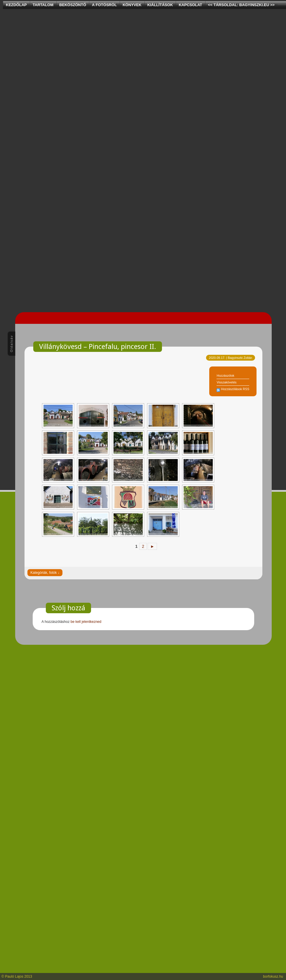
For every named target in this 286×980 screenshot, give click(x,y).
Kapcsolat (190, 5)
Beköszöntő (73, 5)
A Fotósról (104, 5)
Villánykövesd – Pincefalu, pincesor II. (98, 347)
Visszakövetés (226, 382)
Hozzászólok (225, 376)
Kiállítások (160, 5)
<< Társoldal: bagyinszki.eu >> (241, 5)
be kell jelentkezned (86, 622)
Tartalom (43, 5)
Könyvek (132, 5)
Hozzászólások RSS (235, 389)
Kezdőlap (16, 5)
